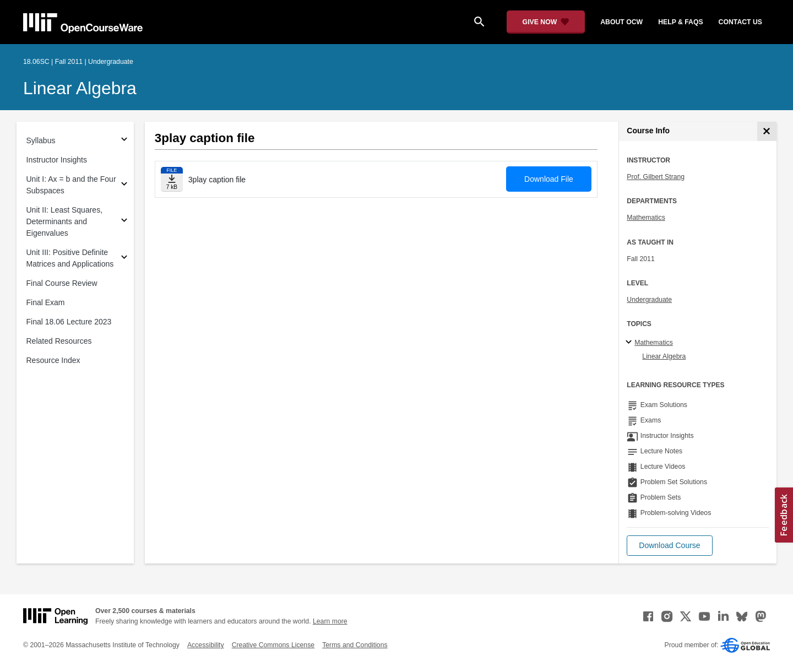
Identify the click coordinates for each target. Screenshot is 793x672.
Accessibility (206, 645)
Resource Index (53, 360)
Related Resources (59, 341)
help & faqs (680, 22)
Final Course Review (62, 283)
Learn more (330, 621)
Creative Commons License (273, 645)
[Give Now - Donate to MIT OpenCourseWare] (546, 22)
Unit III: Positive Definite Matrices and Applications (70, 258)
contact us (740, 22)
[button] (669, 546)
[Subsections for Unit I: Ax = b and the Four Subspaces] (124, 185)
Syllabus (41, 140)
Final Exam (46, 302)
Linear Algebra (80, 88)
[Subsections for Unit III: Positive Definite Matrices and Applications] (124, 259)
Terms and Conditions (355, 645)
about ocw (621, 22)
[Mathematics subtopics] (630, 343)
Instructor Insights (57, 160)
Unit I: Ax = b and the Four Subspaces (71, 185)
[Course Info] (767, 131)
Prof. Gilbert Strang (656, 177)
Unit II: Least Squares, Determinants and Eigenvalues (65, 221)
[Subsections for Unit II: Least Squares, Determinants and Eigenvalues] (124, 222)
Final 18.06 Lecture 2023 (69, 322)
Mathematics (646, 218)
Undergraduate (649, 300)
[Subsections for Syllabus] (124, 141)
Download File (549, 179)
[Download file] (172, 179)
